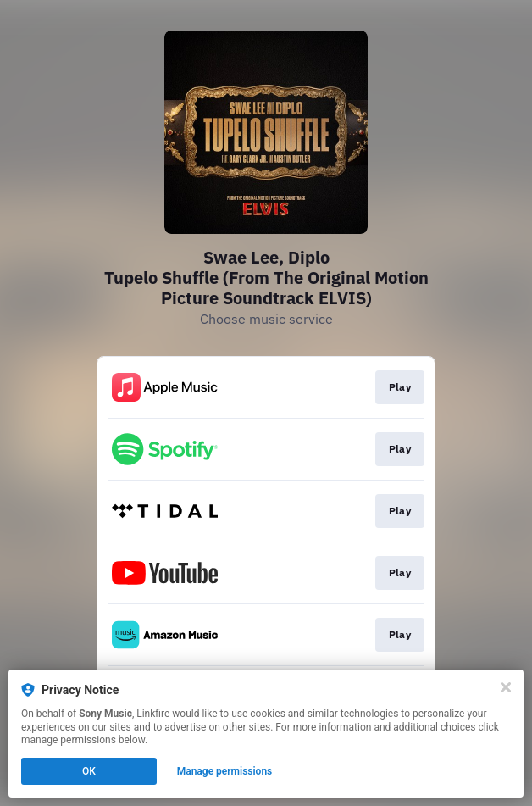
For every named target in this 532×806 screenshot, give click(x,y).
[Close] (506, 687)
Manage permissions (225, 771)
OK (89, 771)
